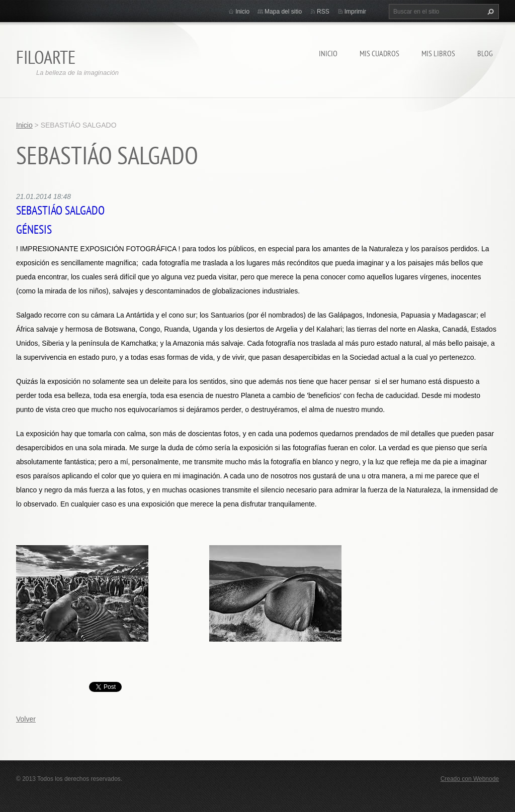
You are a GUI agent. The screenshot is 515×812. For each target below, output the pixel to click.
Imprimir (355, 12)
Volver (26, 719)
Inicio (328, 53)
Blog (485, 53)
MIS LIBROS (438, 53)
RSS (323, 12)
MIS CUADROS (379, 53)
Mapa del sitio (283, 12)
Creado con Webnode (470, 779)
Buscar (489, 12)
